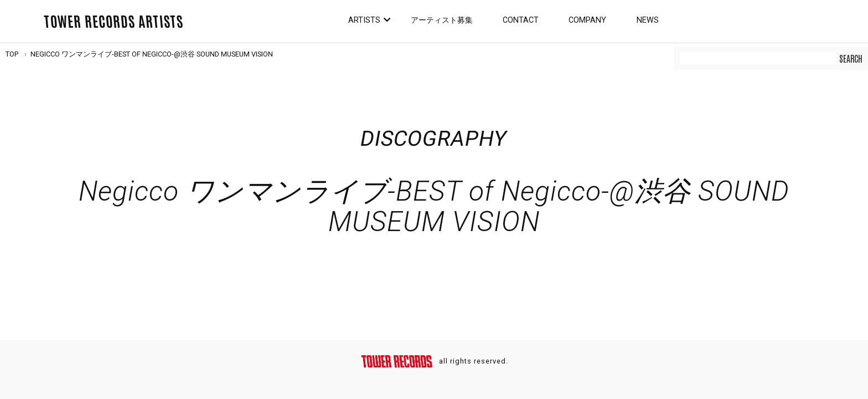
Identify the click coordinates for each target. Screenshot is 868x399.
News (648, 20)
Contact (521, 20)
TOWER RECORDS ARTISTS (113, 21)
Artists (364, 20)
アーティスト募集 (442, 20)
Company (587, 20)
